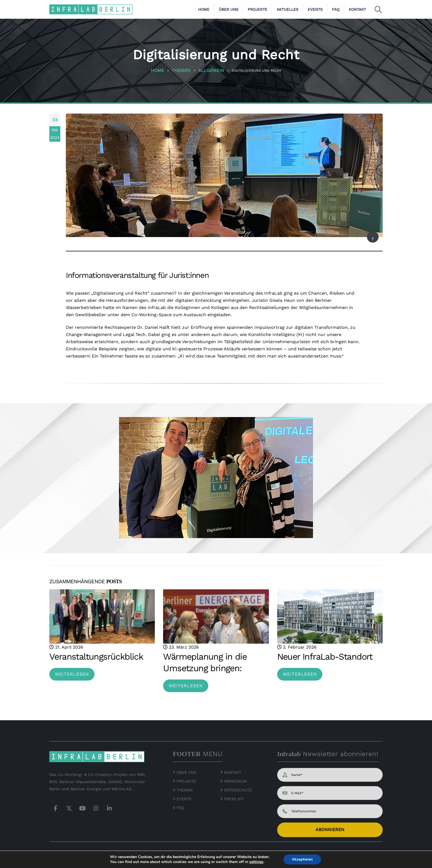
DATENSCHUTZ (238, 790)
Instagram (96, 808)
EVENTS (184, 799)
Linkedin (109, 808)
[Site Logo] (91, 9)
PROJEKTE (186, 781)
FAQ (336, 9)
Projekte (257, 9)
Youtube (82, 808)
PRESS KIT (234, 799)
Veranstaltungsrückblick (96, 657)
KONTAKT (233, 772)
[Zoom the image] (369, 854)
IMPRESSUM (235, 781)
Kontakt (357, 9)
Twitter (69, 808)
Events (315, 9)
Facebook (373, 239)
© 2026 (56, 853)
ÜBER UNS (186, 772)
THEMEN (185, 790)
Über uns (229, 9)
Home (204, 9)
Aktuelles (287, 9)
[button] (378, 10)
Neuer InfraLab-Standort (325, 657)
